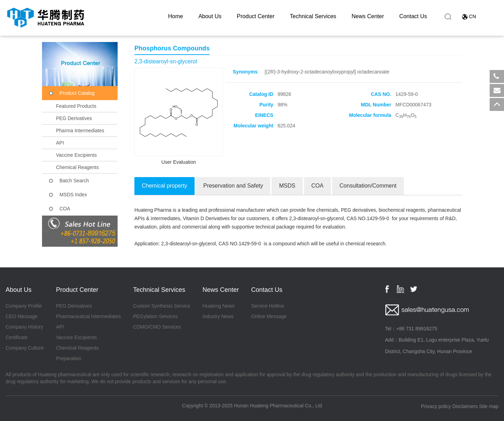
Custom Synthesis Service (162, 306)
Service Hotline (268, 306)
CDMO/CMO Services (157, 327)
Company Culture (25, 348)
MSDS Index (73, 195)
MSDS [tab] (287, 186)
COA (65, 209)
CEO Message (22, 316)
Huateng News (219, 306)
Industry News (218, 316)
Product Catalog (77, 93)
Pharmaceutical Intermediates (88, 316)
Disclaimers (465, 406)
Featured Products (76, 106)
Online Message (269, 316)
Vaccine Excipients (76, 155)
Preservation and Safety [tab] (233, 186)
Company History (24, 327)
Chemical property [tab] (164, 186)
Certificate (17, 337)
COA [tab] (318, 186)
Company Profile (24, 306)
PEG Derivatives (74, 118)
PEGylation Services (155, 316)
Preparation (69, 358)
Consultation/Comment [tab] (368, 186)
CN (472, 16)
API (60, 143)
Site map (489, 406)
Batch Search (74, 181)
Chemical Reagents (77, 167)
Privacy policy (436, 406)
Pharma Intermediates (80, 131)
